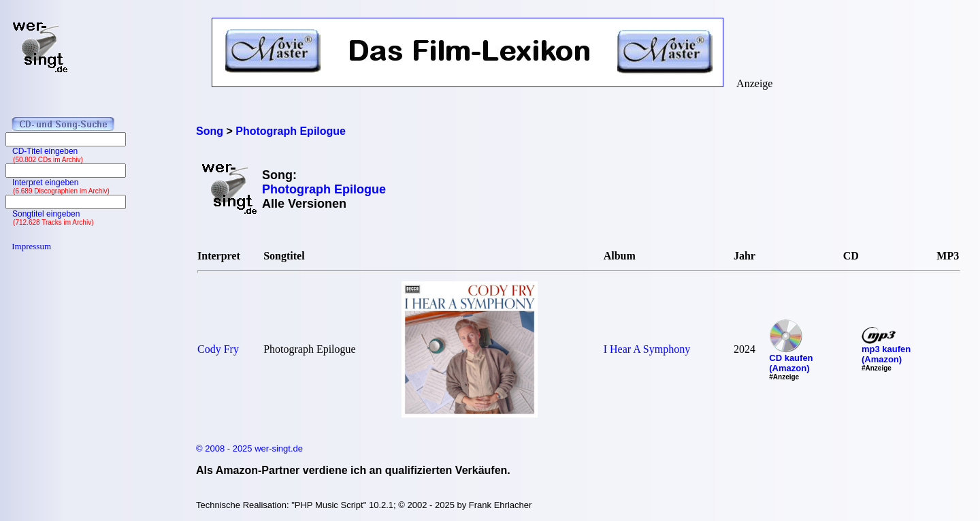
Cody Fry (218, 349)
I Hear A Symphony (647, 349)
